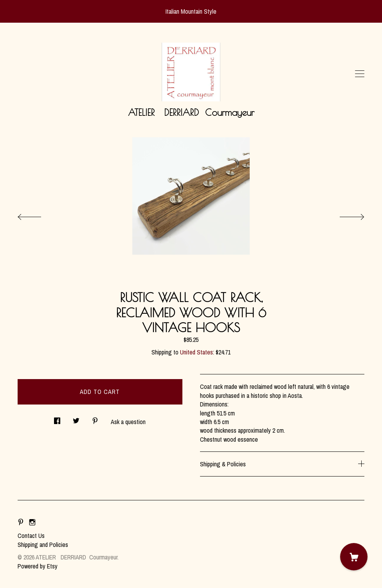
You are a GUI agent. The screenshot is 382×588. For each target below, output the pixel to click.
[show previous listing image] (37, 215)
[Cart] (354, 557)
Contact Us (31, 536)
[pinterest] (21, 522)
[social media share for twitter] (76, 419)
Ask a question (128, 422)
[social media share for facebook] (57, 419)
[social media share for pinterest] (95, 419)
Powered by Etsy (38, 566)
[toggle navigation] (360, 74)
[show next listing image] (345, 215)
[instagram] (32, 522)
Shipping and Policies (43, 545)
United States (196, 352)
